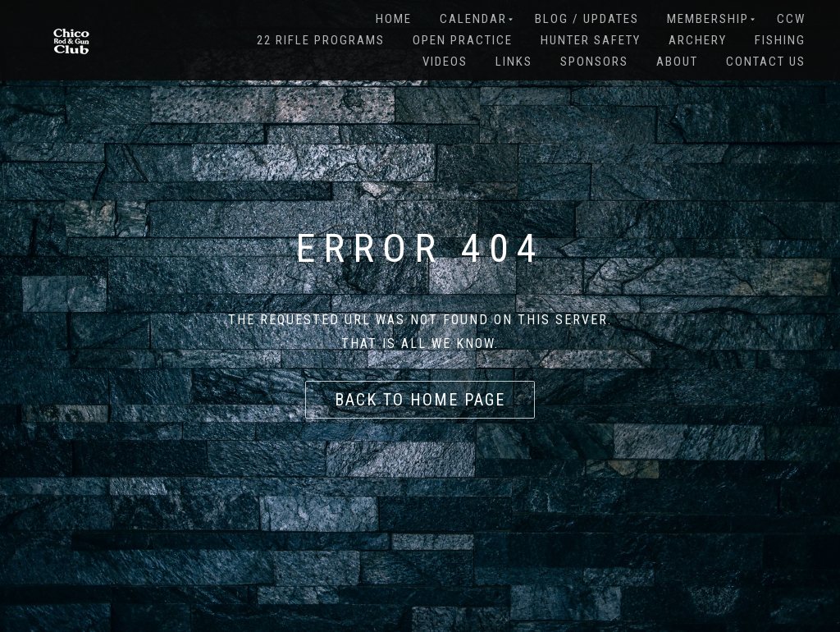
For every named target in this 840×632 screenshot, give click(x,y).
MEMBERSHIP (708, 19)
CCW (791, 19)
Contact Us (766, 62)
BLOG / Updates (587, 19)
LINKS (514, 62)
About (677, 62)
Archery (698, 40)
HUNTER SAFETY (591, 40)
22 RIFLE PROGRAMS (321, 40)
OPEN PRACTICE (463, 40)
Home (394, 19)
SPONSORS (594, 62)
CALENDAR (473, 19)
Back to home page (420, 400)
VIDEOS (445, 62)
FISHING (780, 40)
